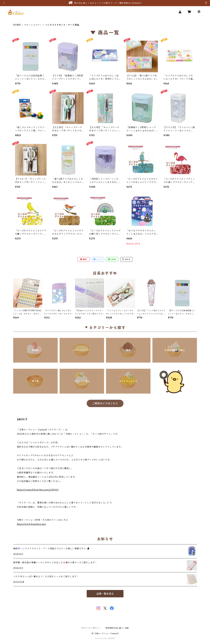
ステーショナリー (33, 25)
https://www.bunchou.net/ (32, 524)
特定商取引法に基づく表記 (117, 628)
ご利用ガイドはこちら (105, 403)
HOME (17, 25)
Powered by (105, 638)
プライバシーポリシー (91, 628)
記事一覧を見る (105, 594)
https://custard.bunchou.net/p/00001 (38, 490)
